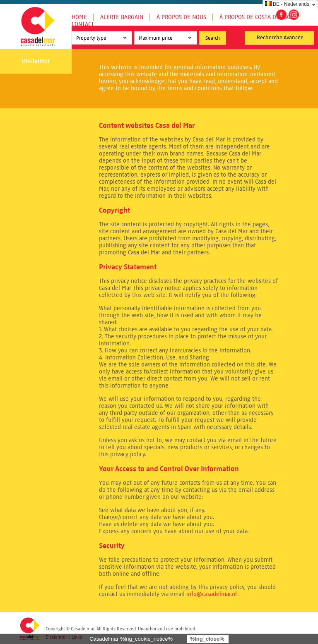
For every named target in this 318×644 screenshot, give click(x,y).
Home (79, 17)
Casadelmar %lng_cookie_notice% (131, 639)
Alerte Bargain (122, 17)
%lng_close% (207, 639)
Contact (83, 24)
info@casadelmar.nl (212, 594)
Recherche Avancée (280, 38)
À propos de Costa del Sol (257, 17)
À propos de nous (181, 17)
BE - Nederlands (287, 4)
